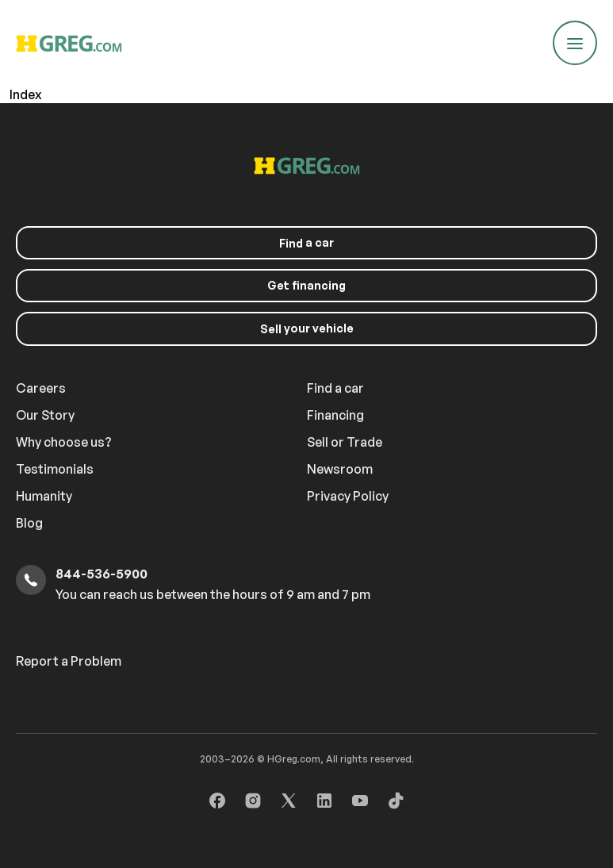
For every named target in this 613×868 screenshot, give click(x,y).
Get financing (306, 285)
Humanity (44, 496)
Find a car (335, 388)
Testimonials (55, 469)
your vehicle (307, 328)
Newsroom (340, 469)
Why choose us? (64, 442)
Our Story (45, 415)
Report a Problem (69, 661)
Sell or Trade (345, 442)
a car (306, 243)
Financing (335, 415)
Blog (29, 523)
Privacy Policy (348, 496)
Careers (41, 388)
